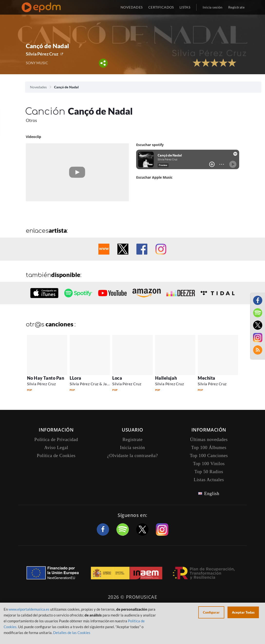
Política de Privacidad (56, 439)
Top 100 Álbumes (209, 447)
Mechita (207, 378)
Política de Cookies (56, 455)
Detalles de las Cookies (72, 633)
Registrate (133, 439)
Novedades (38, 87)
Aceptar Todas (243, 612)
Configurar (211, 612)
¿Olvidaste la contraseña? (132, 455)
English (212, 493)
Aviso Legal (56, 447)
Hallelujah (166, 378)
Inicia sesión (213, 7)
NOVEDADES (132, 7)
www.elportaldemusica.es (29, 609)
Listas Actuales (209, 480)
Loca (117, 378)
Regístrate (236, 7)
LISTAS (185, 7)
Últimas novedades (209, 439)
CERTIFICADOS (161, 7)
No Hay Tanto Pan (46, 378)
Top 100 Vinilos (209, 464)
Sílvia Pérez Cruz (42, 54)
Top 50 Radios (209, 472)
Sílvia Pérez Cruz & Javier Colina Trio (101, 384)
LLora (76, 378)
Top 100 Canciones (209, 455)
